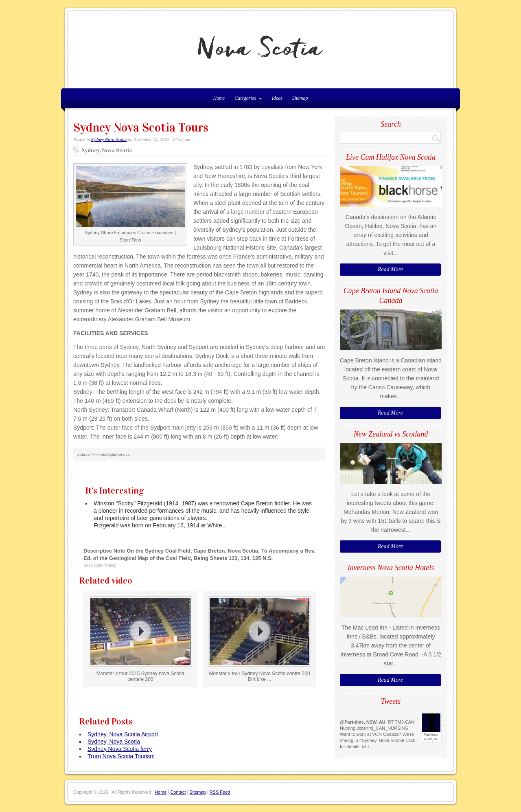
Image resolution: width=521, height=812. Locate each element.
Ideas (277, 98)
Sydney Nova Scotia (109, 139)
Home (161, 792)
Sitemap (300, 98)
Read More (390, 269)
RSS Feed (220, 792)
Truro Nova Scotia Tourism (121, 756)
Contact (178, 792)
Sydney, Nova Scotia (114, 742)
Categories (246, 100)
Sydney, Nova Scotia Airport (123, 734)
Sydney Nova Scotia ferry (120, 749)
